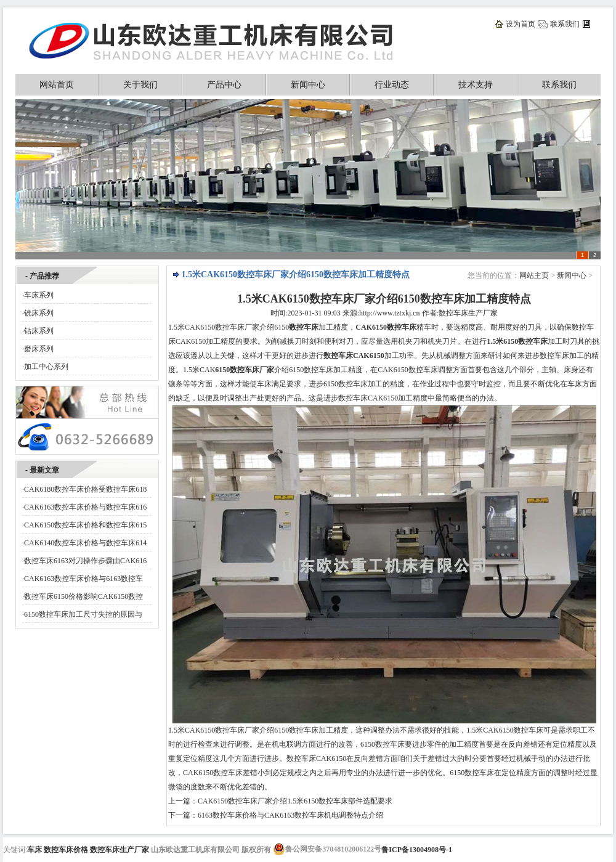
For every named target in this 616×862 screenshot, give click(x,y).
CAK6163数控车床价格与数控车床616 (85, 507)
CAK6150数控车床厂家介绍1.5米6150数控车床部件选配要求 (295, 801)
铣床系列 (39, 313)
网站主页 (534, 275)
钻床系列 (39, 331)
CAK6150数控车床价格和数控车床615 (85, 525)
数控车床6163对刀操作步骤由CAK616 (85, 561)
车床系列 (39, 295)
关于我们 (140, 85)
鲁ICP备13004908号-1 (417, 850)
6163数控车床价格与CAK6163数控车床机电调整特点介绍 (290, 815)
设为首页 (521, 24)
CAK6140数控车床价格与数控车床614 (85, 543)
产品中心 (224, 85)
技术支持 (476, 85)
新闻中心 (308, 85)
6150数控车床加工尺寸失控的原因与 (83, 614)
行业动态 (392, 85)
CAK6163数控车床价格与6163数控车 (83, 579)
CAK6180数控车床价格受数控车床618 (85, 489)
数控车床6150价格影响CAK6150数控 (83, 596)
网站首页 (57, 85)
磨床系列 (39, 349)
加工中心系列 (46, 367)
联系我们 (565, 24)
